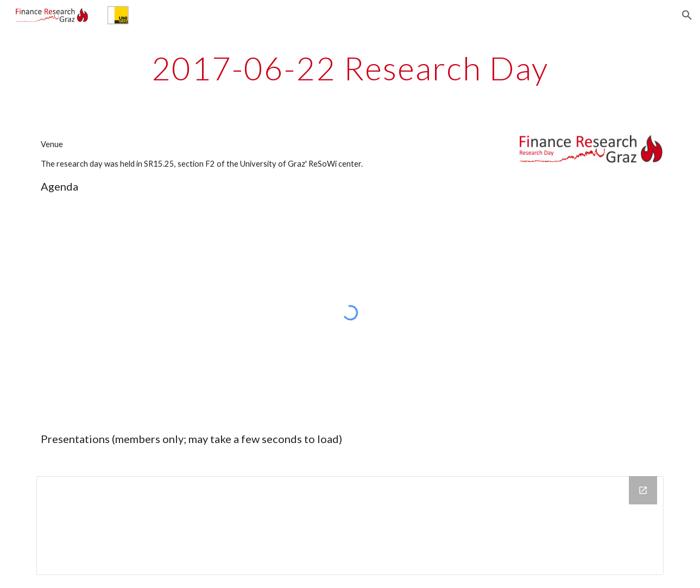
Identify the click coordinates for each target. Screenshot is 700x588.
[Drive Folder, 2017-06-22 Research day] (350, 526)
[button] (687, 15)
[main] (350, 68)
